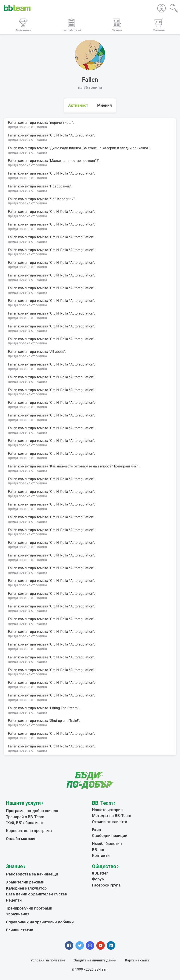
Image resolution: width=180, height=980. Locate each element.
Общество (104, 866)
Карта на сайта (137, 960)
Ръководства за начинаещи (32, 874)
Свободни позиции (110, 836)
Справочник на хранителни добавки (40, 922)
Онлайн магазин (21, 839)
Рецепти (14, 900)
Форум (98, 879)
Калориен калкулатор (26, 888)
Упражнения (18, 914)
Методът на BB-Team (112, 816)
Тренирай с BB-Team (25, 817)
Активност (78, 105)
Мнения (104, 105)
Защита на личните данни (95, 960)
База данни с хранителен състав (37, 894)
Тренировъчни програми (29, 908)
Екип (97, 830)
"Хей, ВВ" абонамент (25, 823)
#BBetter (100, 873)
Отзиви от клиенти (110, 822)
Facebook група (106, 885)
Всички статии (20, 930)
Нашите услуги (23, 803)
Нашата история (107, 810)
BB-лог (98, 850)
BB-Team (103, 803)
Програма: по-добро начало (32, 811)
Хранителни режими (25, 882)
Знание (15, 866)
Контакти (101, 856)
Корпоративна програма (29, 831)
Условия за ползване (48, 960)
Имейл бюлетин (107, 844)
